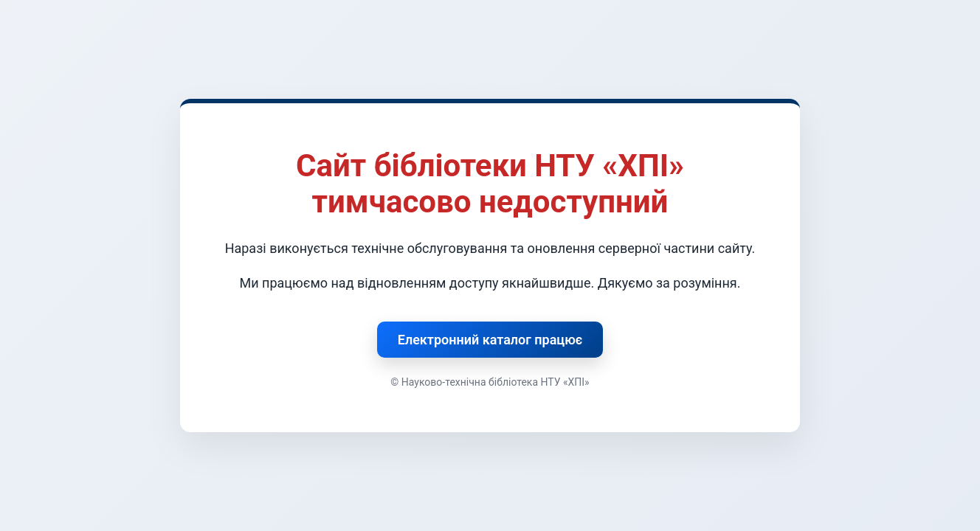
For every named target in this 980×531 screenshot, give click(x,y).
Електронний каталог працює (490, 340)
